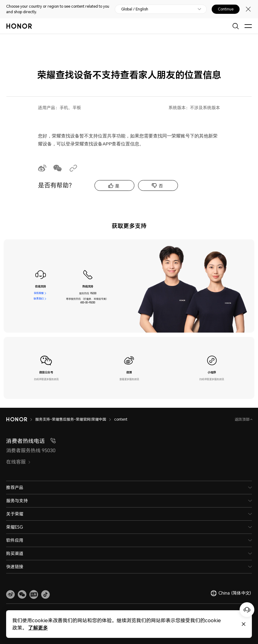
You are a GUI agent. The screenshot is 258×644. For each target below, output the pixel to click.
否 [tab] (161, 186)
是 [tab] (117, 186)
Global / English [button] (135, 9)
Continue (226, 9)
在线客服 (39, 293)
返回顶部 (243, 419)
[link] (10, 595)
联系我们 (39, 299)
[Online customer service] (247, 610)
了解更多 (38, 628)
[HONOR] (21, 419)
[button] (22, 595)
